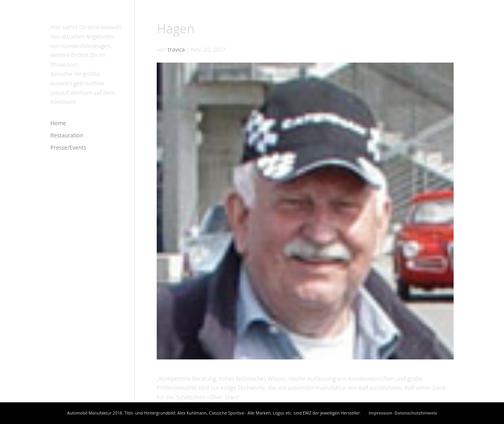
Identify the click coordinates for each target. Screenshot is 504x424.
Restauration (67, 135)
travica (176, 49)
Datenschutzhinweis (416, 413)
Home (58, 123)
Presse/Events (68, 147)
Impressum (381, 413)
